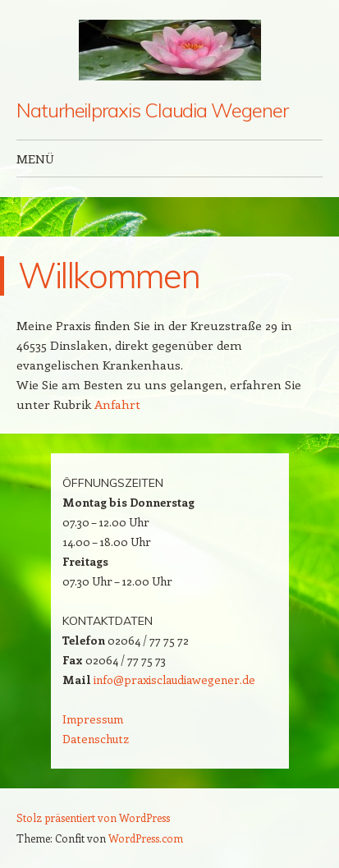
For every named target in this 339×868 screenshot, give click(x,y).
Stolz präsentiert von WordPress (93, 817)
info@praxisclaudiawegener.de (174, 680)
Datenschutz (96, 739)
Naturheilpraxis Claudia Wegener (152, 110)
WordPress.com (146, 838)
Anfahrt (117, 404)
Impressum (93, 719)
